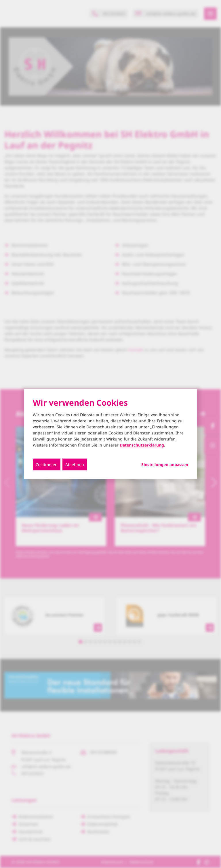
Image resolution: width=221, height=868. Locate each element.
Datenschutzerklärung (142, 445)
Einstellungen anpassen (165, 465)
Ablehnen (75, 465)
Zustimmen (47, 465)
